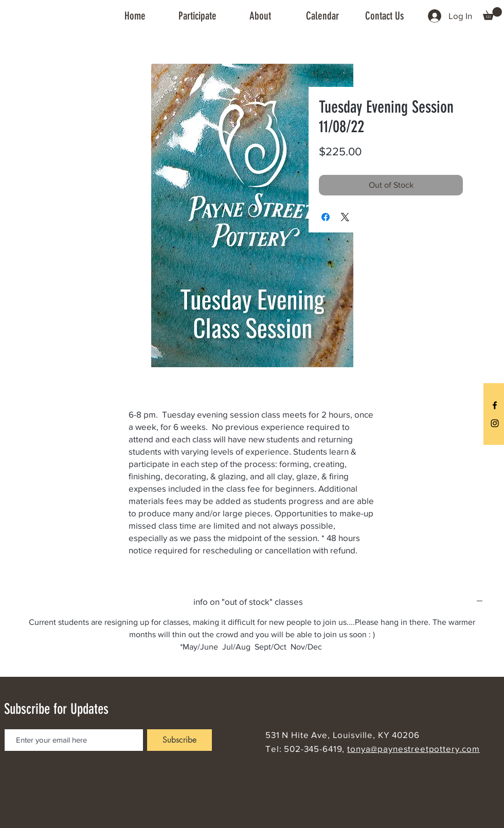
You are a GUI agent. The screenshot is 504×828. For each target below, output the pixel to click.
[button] (197, 16)
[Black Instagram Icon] (495, 423)
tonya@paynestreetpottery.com (413, 749)
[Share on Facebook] (326, 217)
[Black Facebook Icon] (495, 405)
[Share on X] (345, 217)
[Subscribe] (179, 740)
